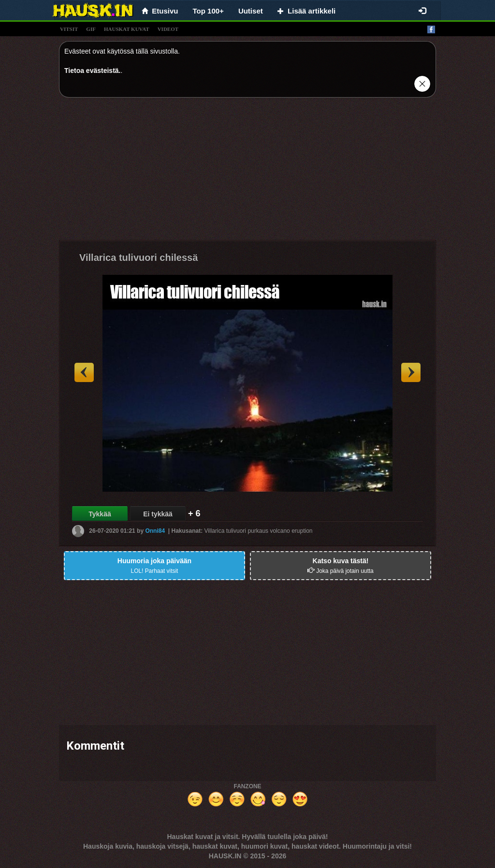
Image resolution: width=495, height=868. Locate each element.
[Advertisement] (247, 172)
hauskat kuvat (127, 29)
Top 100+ (208, 11)
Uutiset (251, 11)
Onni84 (155, 531)
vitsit (69, 29)
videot (168, 29)
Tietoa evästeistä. (92, 71)
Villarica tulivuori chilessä (138, 257)
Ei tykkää (158, 514)
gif (91, 29)
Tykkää (100, 514)
